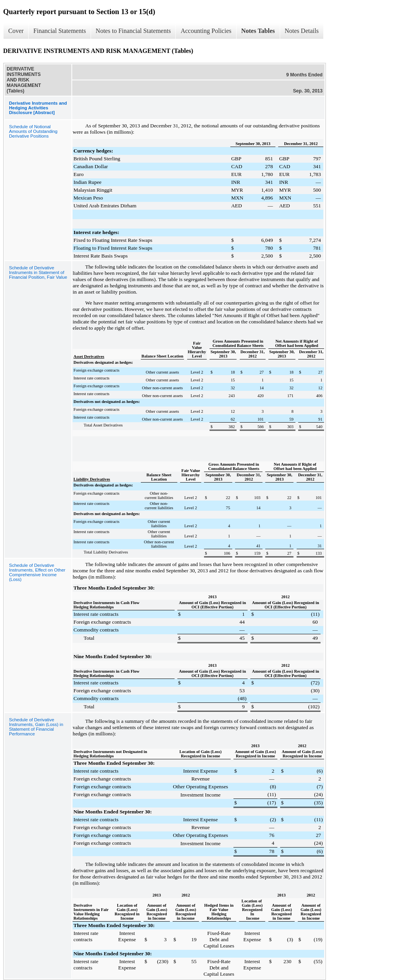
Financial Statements (60, 31)
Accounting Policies (206, 31)
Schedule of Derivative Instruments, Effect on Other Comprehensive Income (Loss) (37, 572)
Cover (16, 31)
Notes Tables (258, 31)
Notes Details (302, 31)
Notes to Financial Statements (133, 31)
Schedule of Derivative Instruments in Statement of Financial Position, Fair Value (38, 272)
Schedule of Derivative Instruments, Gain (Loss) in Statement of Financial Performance (36, 727)
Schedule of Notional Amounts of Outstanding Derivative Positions (33, 131)
